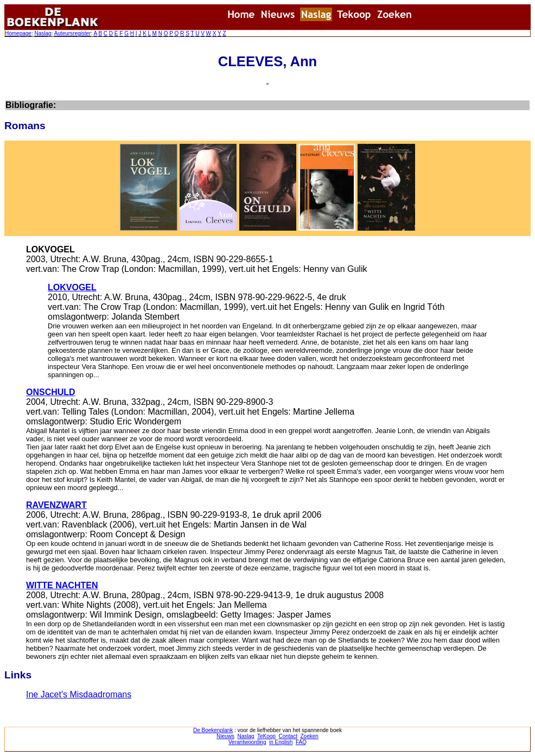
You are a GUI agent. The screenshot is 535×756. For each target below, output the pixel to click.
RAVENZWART (56, 505)
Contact (288, 736)
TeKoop (266, 736)
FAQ (301, 742)
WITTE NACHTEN (62, 585)
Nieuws (225, 736)
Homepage (18, 33)
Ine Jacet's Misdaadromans (79, 694)
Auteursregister (73, 33)
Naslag (43, 33)
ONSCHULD (51, 392)
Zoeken (310, 736)
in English (281, 742)
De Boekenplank (213, 730)
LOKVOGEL (72, 287)
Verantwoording (247, 742)
